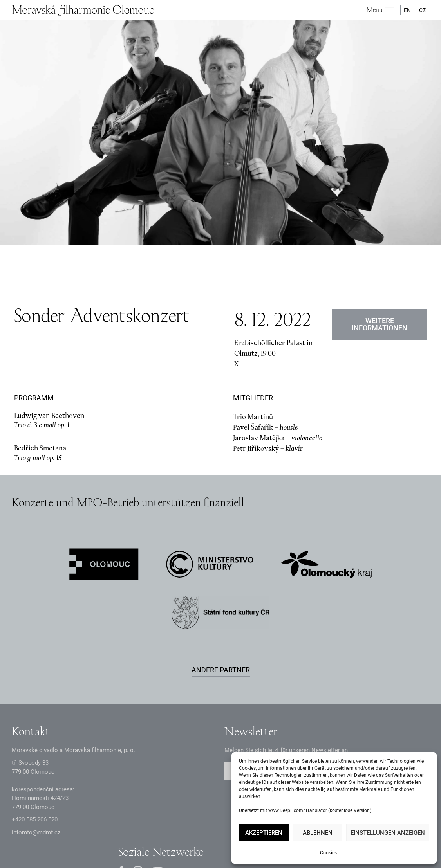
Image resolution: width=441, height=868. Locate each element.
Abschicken (394, 690)
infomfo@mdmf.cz (36, 751)
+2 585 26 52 (35, 738)
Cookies (328, 853)
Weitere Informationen (380, 243)
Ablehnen (318, 833)
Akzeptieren (264, 833)
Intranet (214, 829)
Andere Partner (221, 588)
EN (407, 10)
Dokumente (184, 829)
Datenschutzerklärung (135, 829)
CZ (422, 10)
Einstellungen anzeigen (388, 833)
